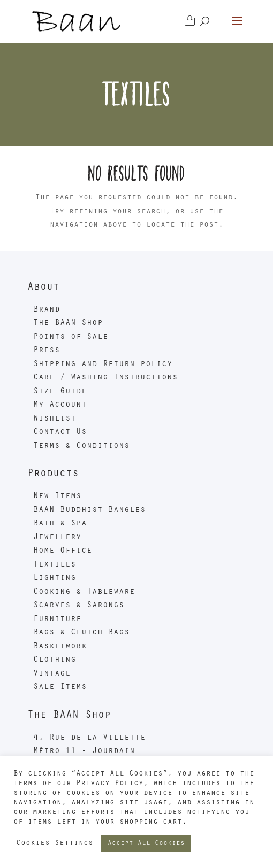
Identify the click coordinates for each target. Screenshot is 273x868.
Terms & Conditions (81, 446)
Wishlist (55, 419)
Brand (47, 310)
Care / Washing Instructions (105, 378)
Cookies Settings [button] (55, 844)
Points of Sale (71, 337)
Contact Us (60, 432)
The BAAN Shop (68, 323)
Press (47, 351)
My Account (60, 405)
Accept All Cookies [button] (146, 844)
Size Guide (60, 392)
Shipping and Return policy (103, 365)
